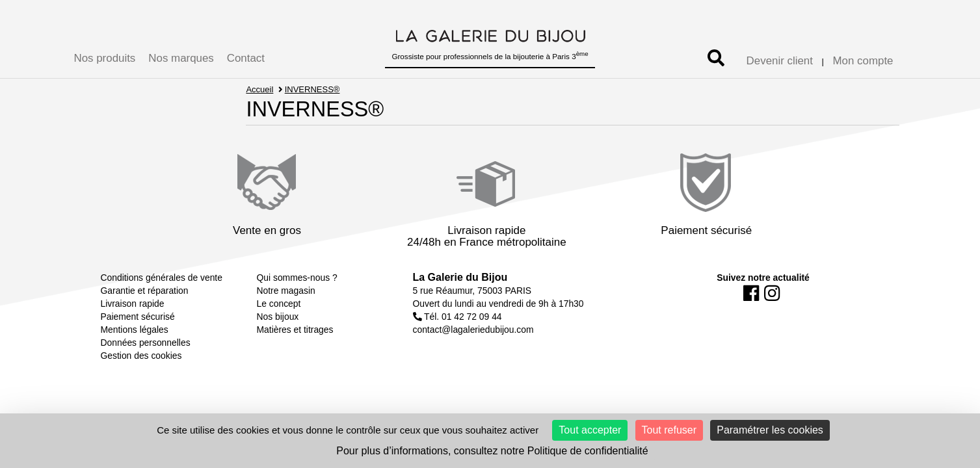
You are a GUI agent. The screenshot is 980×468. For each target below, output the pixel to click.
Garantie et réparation (145, 291)
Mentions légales (135, 330)
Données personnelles (146, 343)
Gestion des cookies (141, 356)
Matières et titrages (295, 330)
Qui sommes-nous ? (297, 278)
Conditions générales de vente (162, 278)
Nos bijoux (278, 317)
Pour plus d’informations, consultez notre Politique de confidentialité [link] (492, 451)
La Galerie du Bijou (460, 277)
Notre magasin (286, 291)
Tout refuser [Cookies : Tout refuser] (669, 430)
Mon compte (863, 61)
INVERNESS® (312, 89)
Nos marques (181, 58)
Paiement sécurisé (138, 317)
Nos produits (105, 58)
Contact (246, 58)
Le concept (279, 304)
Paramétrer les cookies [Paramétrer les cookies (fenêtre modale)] (770, 430)
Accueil (259, 89)
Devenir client (780, 61)
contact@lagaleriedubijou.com (473, 330)
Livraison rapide (133, 304)
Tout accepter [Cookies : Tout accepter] (590, 430)
